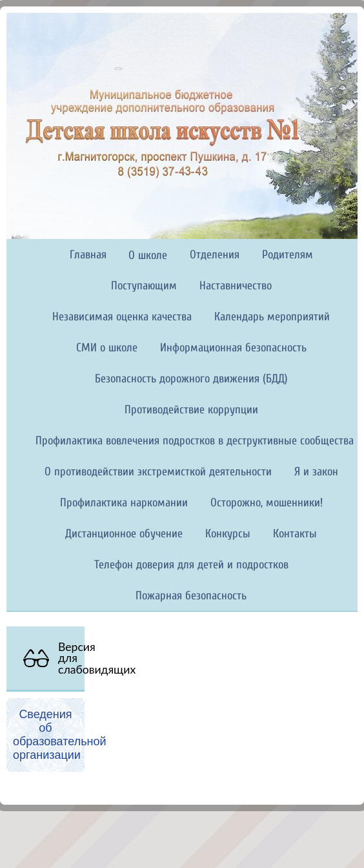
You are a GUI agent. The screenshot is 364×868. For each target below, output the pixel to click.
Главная (88, 255)
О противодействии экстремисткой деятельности (158, 472)
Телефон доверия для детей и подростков (191, 565)
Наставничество (236, 286)
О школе (148, 255)
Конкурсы (228, 534)
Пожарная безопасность (191, 596)
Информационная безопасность (233, 348)
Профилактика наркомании (124, 503)
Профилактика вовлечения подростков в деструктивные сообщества (195, 441)
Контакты (295, 534)
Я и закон (316, 472)
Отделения (215, 255)
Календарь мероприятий (272, 317)
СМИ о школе (107, 348)
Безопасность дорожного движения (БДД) (191, 379)
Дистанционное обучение (124, 534)
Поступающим (144, 286)
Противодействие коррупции (191, 410)
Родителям (288, 255)
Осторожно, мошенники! (267, 503)
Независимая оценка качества (122, 317)
